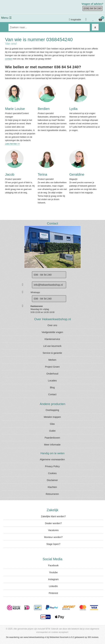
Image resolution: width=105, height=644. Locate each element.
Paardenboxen (52, 438)
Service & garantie (52, 353)
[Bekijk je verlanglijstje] (93, 20)
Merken (52, 360)
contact (9, 59)
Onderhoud (52, 374)
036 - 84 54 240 (43, 299)
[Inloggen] (86, 20)
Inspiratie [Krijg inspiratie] (75, 19)
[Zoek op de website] (95, 27)
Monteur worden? (53, 537)
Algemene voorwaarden (52, 459)
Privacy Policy (52, 466)
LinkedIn (53, 586)
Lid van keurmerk (52, 346)
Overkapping (52, 410)
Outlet (52, 431)
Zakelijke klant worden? (53, 516)
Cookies (52, 473)
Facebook (53, 565)
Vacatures (53, 530)
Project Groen (52, 367)
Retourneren (52, 494)
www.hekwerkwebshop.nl (35, 637)
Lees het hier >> (12, 144)
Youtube (53, 572)
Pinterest (53, 593)
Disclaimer (52, 480)
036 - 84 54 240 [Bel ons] (43, 275)
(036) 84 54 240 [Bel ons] (92, 8)
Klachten (52, 487)
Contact (52, 394)
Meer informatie (52, 445)
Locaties (52, 381)
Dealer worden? (53, 523)
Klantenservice (52, 339)
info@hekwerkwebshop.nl (48, 285)
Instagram (53, 579)
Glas (52, 424)
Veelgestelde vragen (52, 332)
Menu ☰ (6, 18)
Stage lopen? (53, 544)
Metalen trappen (52, 417)
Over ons (52, 325)
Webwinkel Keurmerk (59, 637)
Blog (52, 387)
